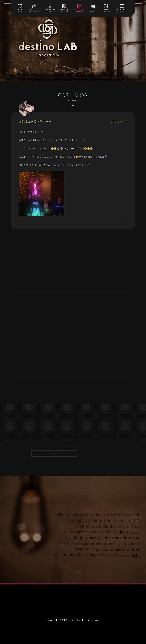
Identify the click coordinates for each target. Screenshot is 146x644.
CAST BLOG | (52, 454)
